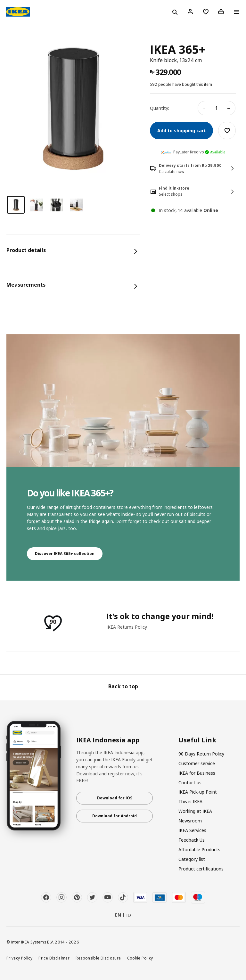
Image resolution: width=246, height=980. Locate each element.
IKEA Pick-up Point (198, 792)
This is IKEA (190, 801)
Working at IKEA (195, 811)
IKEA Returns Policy (127, 627)
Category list (192, 859)
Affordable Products (199, 849)
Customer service (197, 763)
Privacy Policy (19, 958)
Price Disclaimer (54, 958)
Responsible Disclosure (98, 958)
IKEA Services (192, 830)
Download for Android (115, 816)
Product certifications (201, 869)
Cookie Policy (140, 958)
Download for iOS (115, 798)
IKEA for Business (197, 773)
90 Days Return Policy (201, 754)
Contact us (190, 783)
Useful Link (197, 740)
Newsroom (190, 821)
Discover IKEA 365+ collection (65, 554)
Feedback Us (192, 840)
